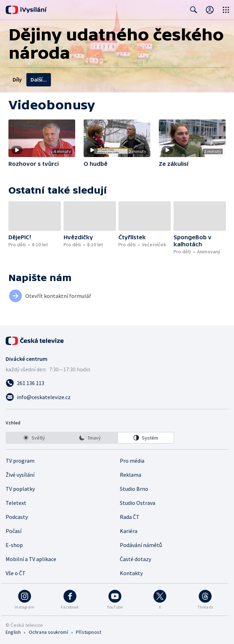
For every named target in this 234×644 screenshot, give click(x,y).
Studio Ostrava (138, 503)
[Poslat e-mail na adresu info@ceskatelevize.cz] (117, 397)
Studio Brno (134, 489)
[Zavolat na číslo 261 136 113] (117, 383)
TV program (20, 461)
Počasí (14, 531)
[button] (42, 138)
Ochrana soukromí (48, 632)
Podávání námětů (141, 545)
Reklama (131, 475)
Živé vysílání (20, 475)
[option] (34, 438)
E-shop (14, 545)
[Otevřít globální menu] (226, 10)
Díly (17, 79)
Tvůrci (80, 79)
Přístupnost (89, 632)
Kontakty (131, 573)
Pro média (132, 461)
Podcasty (17, 517)
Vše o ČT (16, 573)
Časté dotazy (135, 559)
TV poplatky (20, 489)
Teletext (16, 503)
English (13, 632)
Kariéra (129, 531)
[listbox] (90, 438)
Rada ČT (130, 517)
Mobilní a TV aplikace (31, 559)
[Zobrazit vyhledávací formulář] (194, 10)
